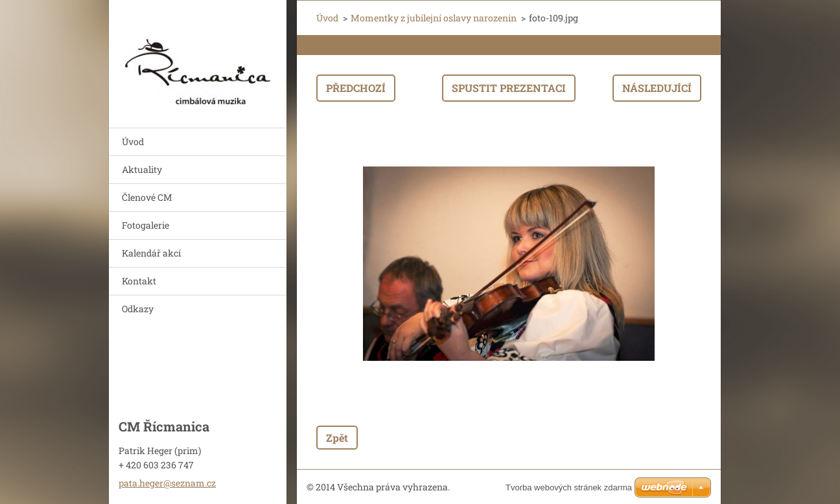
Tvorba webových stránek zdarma (569, 487)
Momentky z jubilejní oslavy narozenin (434, 18)
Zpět (337, 438)
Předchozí (356, 88)
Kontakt (139, 281)
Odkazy (138, 309)
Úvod (133, 142)
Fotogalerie (146, 225)
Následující (657, 88)
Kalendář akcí (151, 253)
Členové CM (147, 197)
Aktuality (142, 169)
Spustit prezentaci (509, 88)
